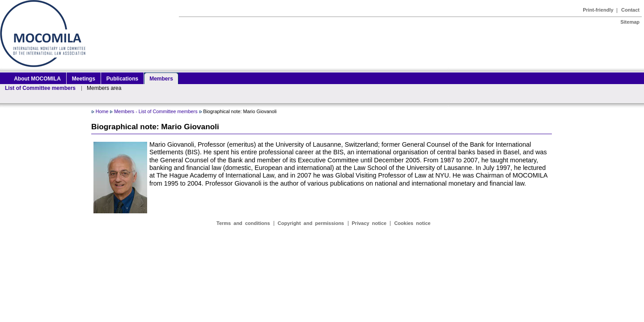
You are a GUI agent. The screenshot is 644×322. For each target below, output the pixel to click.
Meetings (84, 79)
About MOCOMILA (37, 79)
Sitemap (630, 22)
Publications (122, 79)
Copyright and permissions (311, 223)
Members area (104, 88)
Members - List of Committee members (156, 111)
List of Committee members (40, 88)
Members (161, 79)
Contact (630, 10)
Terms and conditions (243, 223)
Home (102, 111)
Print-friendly (598, 10)
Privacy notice (369, 223)
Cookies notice (412, 223)
